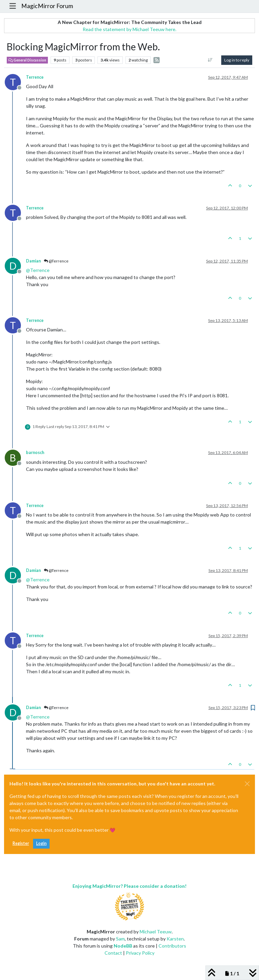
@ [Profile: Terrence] (38, 270)
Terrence (35, 77)
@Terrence (56, 261)
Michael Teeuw (156, 932)
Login (41, 843)
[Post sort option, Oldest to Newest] (210, 60)
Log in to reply (237, 60)
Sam (120, 939)
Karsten (175, 939)
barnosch (35, 453)
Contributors (172, 946)
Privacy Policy (140, 953)
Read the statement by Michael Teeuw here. (129, 29)
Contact (113, 953)
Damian (33, 261)
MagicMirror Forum (47, 6)
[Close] (247, 784)
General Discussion (27, 60)
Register (21, 843)
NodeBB (123, 946)
